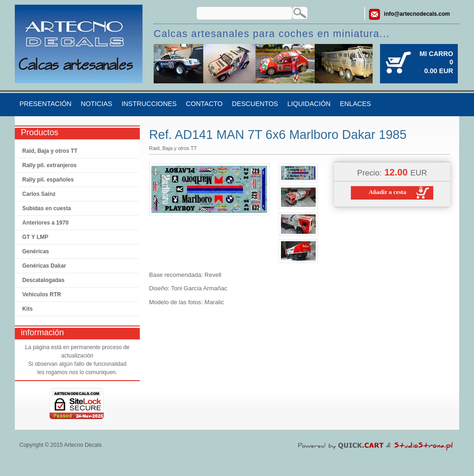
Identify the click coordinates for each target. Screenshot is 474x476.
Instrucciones (149, 104)
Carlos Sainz (39, 194)
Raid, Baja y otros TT (50, 151)
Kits (28, 309)
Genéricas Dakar (44, 266)
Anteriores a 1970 (45, 223)
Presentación (45, 104)
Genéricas (36, 251)
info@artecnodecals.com (417, 14)
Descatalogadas (43, 280)
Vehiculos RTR (42, 294)
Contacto (204, 104)
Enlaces (355, 104)
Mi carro (436, 54)
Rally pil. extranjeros (49, 165)
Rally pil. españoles (48, 180)
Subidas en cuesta (47, 208)
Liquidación (309, 104)
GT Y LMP (35, 237)
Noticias (96, 104)
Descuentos (255, 104)
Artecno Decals (83, 445)
